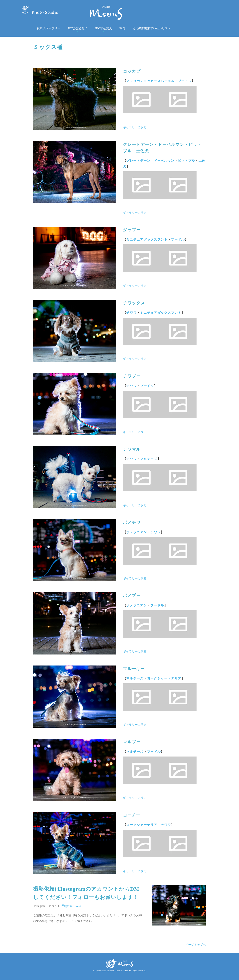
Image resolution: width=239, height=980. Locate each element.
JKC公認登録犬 (78, 28)
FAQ (122, 28)
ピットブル (187, 161)
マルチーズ (149, 459)
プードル (185, 81)
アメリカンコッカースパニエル (150, 81)
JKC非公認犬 (103, 28)
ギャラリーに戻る (135, 127)
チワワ (131, 313)
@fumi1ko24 (71, 906)
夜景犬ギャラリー (49, 28)
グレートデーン (138, 161)
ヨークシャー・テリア (164, 678)
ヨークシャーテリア (142, 825)
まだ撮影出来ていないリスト (151, 28)
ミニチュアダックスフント (147, 240)
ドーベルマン (164, 161)
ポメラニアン (137, 532)
